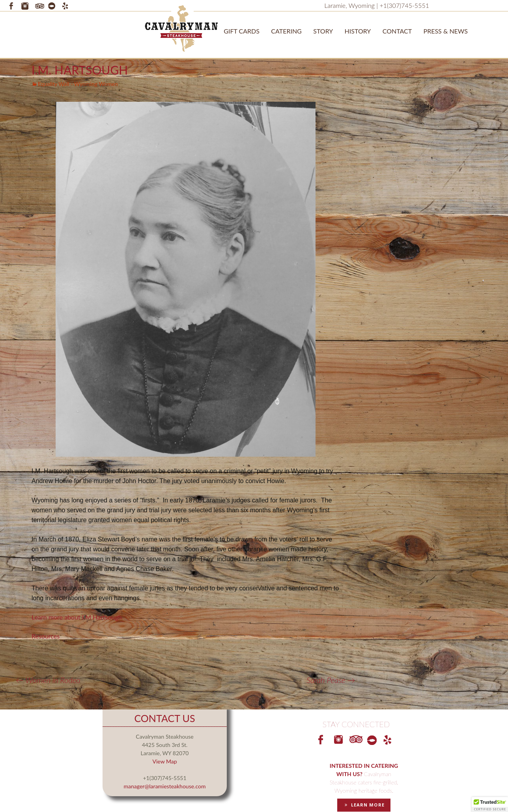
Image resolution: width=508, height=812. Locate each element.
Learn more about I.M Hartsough (77, 617)
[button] (490, 805)
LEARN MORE (364, 805)
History (358, 31)
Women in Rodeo (48, 680)
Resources (46, 636)
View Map (164, 761)
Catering (286, 31)
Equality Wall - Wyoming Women (78, 84)
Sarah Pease (331, 680)
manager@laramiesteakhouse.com (165, 786)
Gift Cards (242, 31)
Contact (397, 31)
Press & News (446, 31)
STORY (323, 31)
